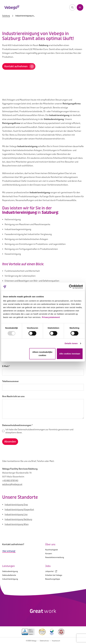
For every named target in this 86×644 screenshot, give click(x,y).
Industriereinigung (10, 579)
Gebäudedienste (9, 575)
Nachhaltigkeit (52, 550)
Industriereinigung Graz (16, 504)
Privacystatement (51, 317)
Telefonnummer (10, 381)
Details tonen (71, 343)
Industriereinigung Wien (17, 524)
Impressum (56, 641)
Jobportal (51, 571)
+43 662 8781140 (10, 480)
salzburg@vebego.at (12, 484)
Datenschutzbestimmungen (17, 425)
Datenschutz (44, 641)
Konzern (49, 553)
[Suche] (72, 7)
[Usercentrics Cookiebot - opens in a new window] (71, 287)
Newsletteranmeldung (55, 557)
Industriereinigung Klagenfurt (19, 509)
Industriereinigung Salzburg (18, 519)
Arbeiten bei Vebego (54, 575)
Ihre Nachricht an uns (13, 396)
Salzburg (6, 16)
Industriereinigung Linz (16, 514)
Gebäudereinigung (10, 571)
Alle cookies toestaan (70, 354)
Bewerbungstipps (53, 579)
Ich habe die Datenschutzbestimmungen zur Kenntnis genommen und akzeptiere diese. (39, 431)
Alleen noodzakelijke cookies (42, 354)
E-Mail (6, 366)
